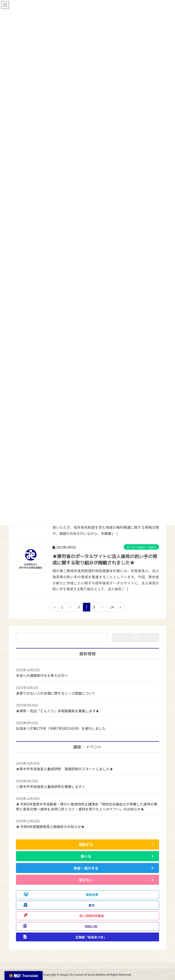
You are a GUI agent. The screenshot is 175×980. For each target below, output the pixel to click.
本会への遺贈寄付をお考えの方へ (42, 675)
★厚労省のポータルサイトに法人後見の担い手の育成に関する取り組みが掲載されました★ (105, 559)
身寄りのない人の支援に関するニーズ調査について (56, 693)
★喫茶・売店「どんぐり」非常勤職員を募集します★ (58, 711)
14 (112, 608)
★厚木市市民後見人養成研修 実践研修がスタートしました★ (64, 769)
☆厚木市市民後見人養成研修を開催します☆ (51, 786)
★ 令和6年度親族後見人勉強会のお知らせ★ (50, 826)
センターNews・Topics (142, 547)
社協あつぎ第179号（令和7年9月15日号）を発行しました (61, 728)
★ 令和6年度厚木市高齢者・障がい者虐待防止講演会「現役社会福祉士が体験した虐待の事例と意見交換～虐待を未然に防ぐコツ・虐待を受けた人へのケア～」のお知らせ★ (87, 806)
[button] (87, 844)
